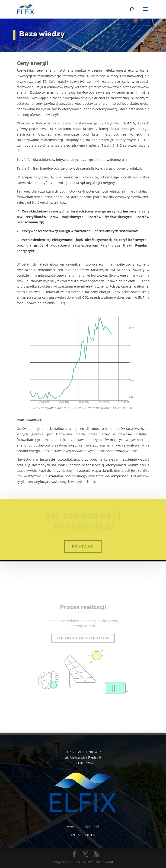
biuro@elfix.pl (88, 826)
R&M (109, 862)
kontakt (83, 546)
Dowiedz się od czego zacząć (83, 640)
